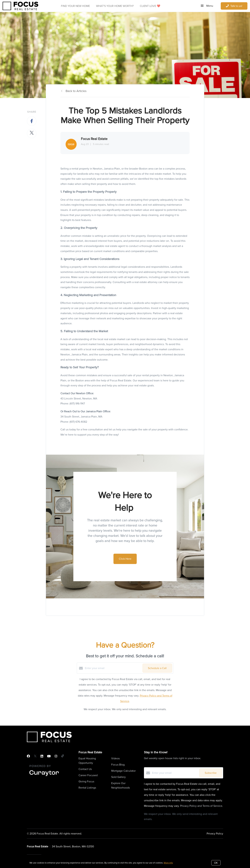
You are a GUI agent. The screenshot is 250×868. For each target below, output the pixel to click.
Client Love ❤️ (150, 6)
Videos (115, 758)
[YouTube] (49, 756)
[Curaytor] (44, 776)
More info (168, 863)
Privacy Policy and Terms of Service (201, 806)
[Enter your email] (113, 668)
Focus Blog (118, 765)
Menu (207, 6)
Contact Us (85, 769)
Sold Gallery (118, 777)
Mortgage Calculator (123, 771)
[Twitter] (35, 756)
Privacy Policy (215, 834)
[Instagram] (56, 756)
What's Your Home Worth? (115, 6)
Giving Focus (86, 781)
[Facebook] (28, 756)
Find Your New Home (75, 6)
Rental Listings (87, 788)
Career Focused (88, 775)
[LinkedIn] (42, 756)
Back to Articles (76, 91)
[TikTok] (63, 756)
